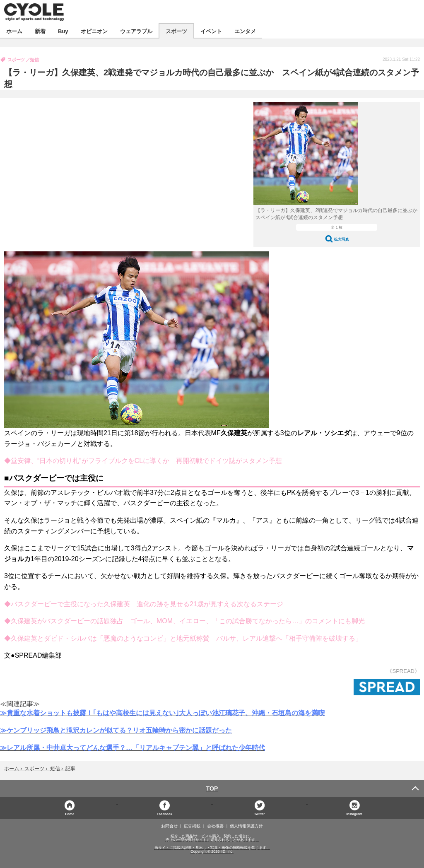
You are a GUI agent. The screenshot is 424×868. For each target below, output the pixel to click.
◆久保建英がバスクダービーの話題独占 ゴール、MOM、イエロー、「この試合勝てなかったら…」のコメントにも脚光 (184, 621)
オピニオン (94, 31)
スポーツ (176, 31)
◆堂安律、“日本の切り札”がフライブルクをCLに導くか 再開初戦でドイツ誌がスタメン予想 (143, 461)
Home (70, 814)
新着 (40, 31)
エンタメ (245, 31)
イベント (211, 31)
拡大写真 (342, 239)
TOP (212, 788)
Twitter (260, 814)
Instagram (354, 814)
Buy (63, 31)
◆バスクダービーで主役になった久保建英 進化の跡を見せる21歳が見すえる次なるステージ (144, 604)
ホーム (14, 31)
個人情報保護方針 (246, 826)
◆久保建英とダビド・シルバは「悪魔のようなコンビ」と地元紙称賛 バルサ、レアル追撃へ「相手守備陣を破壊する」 (183, 638)
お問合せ (169, 826)
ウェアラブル (136, 31)
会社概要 (215, 826)
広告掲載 (192, 826)
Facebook (165, 814)
